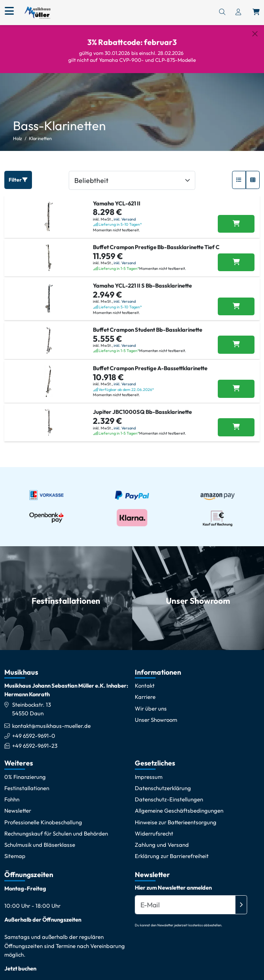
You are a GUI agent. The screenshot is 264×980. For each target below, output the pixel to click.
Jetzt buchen (20, 961)
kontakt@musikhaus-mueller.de (51, 719)
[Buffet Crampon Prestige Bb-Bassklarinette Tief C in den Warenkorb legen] (236, 256)
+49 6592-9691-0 (34, 729)
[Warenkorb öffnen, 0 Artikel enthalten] (256, 13)
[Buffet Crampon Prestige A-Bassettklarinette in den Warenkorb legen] (236, 382)
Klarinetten (40, 132)
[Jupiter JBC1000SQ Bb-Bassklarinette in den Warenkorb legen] (236, 421)
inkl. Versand (125, 212)
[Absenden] (241, 898)
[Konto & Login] (238, 13)
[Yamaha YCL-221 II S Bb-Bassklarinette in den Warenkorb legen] (236, 300)
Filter (18, 173)
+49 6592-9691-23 (35, 739)
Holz (17, 132)
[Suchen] (222, 13)
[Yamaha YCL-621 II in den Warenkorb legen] (236, 217)
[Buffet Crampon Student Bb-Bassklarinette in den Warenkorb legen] (236, 338)
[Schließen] (255, 34)
